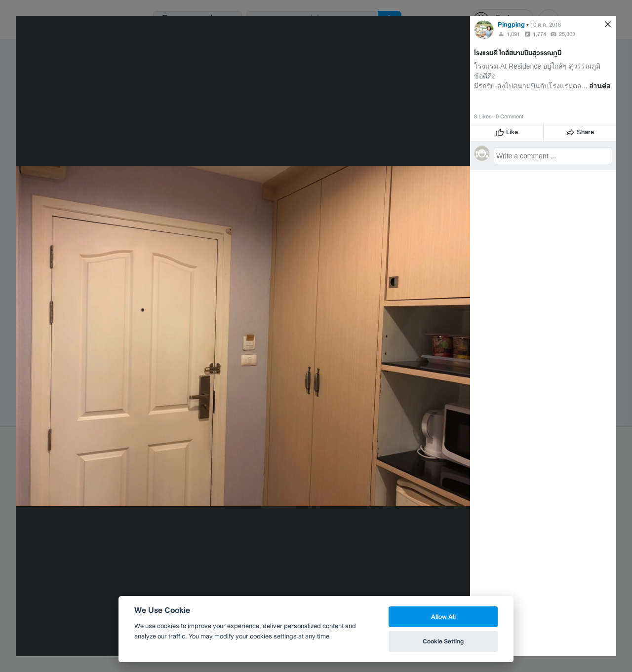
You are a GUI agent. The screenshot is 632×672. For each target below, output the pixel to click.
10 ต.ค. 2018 (546, 25)
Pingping (511, 24)
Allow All (443, 616)
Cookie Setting (443, 641)
